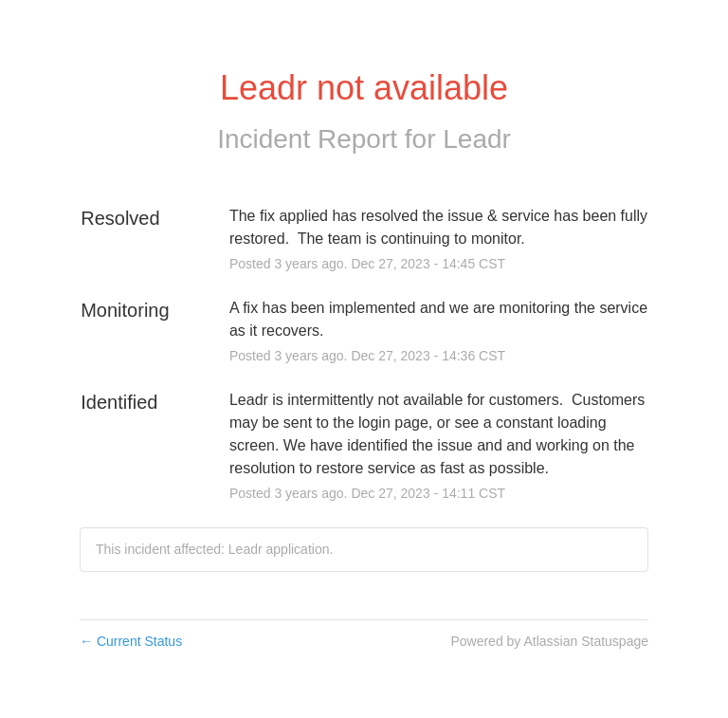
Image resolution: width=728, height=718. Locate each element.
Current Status (131, 641)
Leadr (477, 139)
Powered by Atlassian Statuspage (549, 641)
